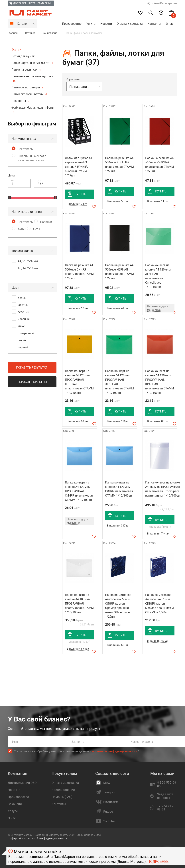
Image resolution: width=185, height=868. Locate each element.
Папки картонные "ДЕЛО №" (32, 63)
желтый (23, 305)
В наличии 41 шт (118, 308)
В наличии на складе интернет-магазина (32, 158)
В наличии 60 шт (118, 645)
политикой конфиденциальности (115, 751)
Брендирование (63, 790)
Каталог (22, 24)
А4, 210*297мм (28, 261)
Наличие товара (24, 139)
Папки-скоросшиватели (29, 94)
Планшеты (20, 101)
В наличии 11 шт (158, 201)
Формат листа (22, 251)
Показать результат (32, 367)
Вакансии (15, 804)
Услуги (91, 24)
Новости (106, 24)
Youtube (109, 821)
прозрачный (26, 333)
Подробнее (158, 861)
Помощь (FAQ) (62, 797)
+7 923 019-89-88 (166, 808)
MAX (107, 783)
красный (24, 319)
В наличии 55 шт (118, 201)
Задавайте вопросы (165, 796)
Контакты (154, 24)
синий (22, 340)
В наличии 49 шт (158, 641)
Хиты (36, 229)
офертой (15, 838)
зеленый (24, 312)
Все (16, 49)
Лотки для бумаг (25, 56)
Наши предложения (27, 212)
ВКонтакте (111, 802)
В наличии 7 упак (158, 533)
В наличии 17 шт (77, 308)
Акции (22, 229)
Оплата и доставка (130, 24)
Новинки (46, 222)
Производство (72, 24)
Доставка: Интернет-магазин (31, 3)
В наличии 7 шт (77, 204)
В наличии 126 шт (118, 421)
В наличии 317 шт (118, 525)
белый (22, 298)
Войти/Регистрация (162, 3)
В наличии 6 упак (78, 649)
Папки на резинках (26, 70)
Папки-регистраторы (27, 87)
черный (23, 347)
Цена (11, 175)
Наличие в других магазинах (158, 308)
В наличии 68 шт (77, 421)
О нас (170, 24)
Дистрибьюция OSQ (22, 783)
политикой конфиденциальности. (46, 838)
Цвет (15, 287)
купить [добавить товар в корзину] (80, 194)
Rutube (108, 812)
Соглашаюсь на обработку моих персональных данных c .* (76, 751)
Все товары (26, 149)
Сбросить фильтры (32, 382)
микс (21, 326)
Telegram (110, 792)
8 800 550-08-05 (167, 784)
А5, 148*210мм (28, 268)
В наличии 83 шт (158, 421)
